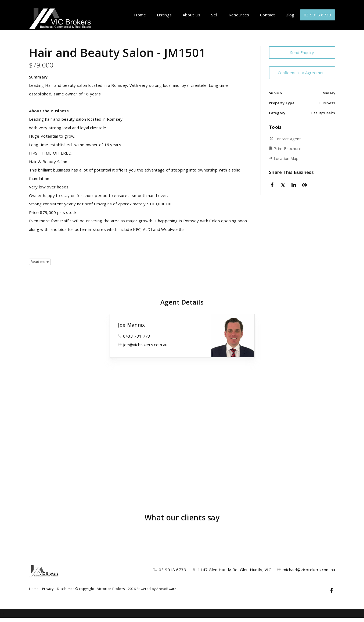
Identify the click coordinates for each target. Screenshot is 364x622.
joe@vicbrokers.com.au (145, 345)
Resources (239, 15)
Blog (290, 15)
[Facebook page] (332, 591)
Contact (267, 15)
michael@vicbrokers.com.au (309, 570)
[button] (301, 149)
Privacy (48, 589)
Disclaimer (65, 589)
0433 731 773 (137, 336)
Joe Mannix (131, 325)
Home (140, 15)
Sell (214, 15)
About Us (192, 15)
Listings (164, 15)
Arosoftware (166, 589)
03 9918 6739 (318, 15)
